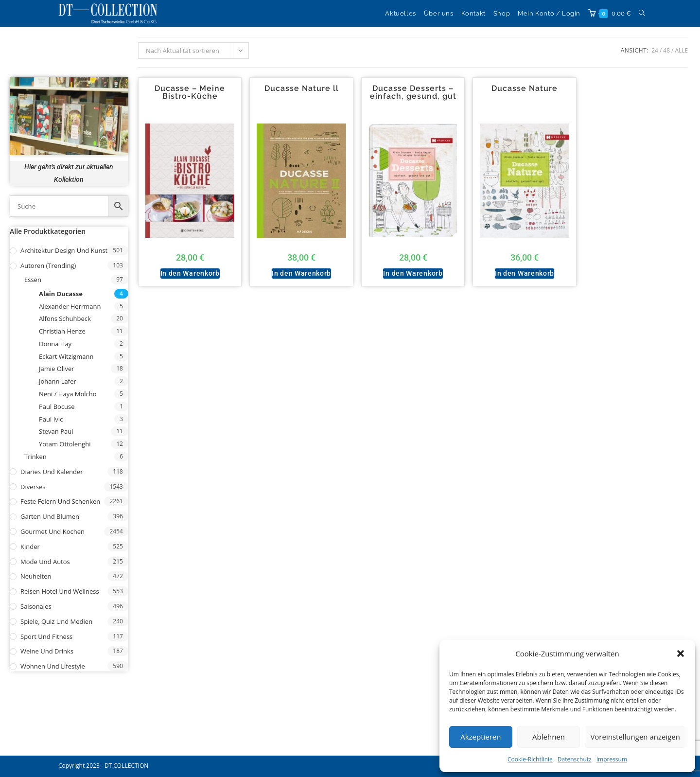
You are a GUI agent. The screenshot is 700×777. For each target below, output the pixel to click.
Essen (33, 280)
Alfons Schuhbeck (65, 318)
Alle (681, 50)
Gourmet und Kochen (52, 531)
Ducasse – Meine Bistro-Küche (190, 92)
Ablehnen (549, 737)
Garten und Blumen (50, 516)
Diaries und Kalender (52, 472)
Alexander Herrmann (70, 306)
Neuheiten (36, 576)
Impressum (612, 759)
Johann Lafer (58, 381)
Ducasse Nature (525, 88)
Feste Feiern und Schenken (60, 501)
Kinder (30, 547)
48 (666, 50)
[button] (681, 653)
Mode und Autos (45, 562)
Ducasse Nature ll (302, 88)
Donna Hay (55, 344)
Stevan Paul (56, 431)
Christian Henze (62, 331)
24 (655, 50)
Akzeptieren (481, 737)
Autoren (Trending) (48, 265)
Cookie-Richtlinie (530, 759)
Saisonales (36, 606)
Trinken (35, 457)
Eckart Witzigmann (66, 356)
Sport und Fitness (46, 636)
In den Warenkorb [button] (190, 273)
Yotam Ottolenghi (65, 444)
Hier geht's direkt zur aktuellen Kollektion (69, 173)
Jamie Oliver (57, 369)
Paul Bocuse (57, 406)
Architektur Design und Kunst (64, 250)
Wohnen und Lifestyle (53, 666)
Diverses (33, 487)
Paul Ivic (51, 419)
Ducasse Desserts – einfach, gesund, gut (413, 92)
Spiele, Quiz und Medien (56, 621)
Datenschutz (575, 759)
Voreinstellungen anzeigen (635, 737)
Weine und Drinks (47, 651)
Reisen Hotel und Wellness (60, 591)
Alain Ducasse (61, 294)
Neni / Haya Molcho (68, 394)
